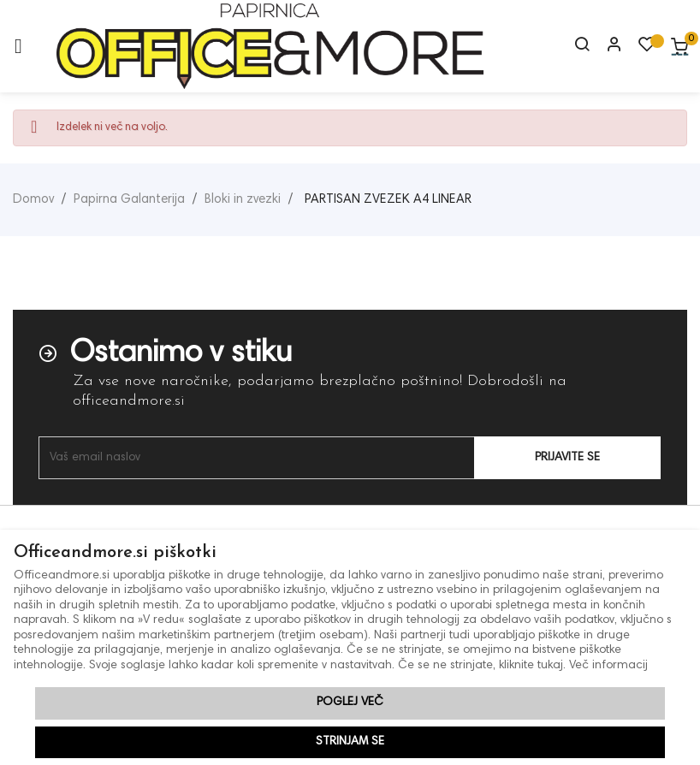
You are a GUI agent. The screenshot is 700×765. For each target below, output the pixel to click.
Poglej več (350, 703)
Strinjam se (350, 742)
